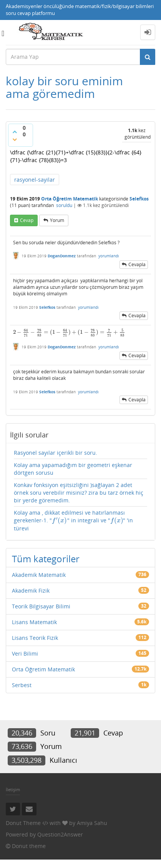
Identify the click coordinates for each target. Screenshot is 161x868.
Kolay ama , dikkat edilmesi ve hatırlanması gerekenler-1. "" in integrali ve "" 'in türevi (73, 520)
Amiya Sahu (92, 823)
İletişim (13, 789)
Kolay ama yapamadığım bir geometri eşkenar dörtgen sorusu (73, 469)
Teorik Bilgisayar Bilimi (41, 606)
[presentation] (69, 332)
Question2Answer (60, 834)
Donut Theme (23, 823)
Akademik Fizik (31, 591)
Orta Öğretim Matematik (43, 669)
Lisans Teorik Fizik (35, 638)
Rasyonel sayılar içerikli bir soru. (56, 453)
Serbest (22, 685)
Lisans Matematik (34, 622)
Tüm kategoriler (46, 559)
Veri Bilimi (25, 653)
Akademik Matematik (39, 575)
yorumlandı (109, 256)
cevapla (137, 264)
